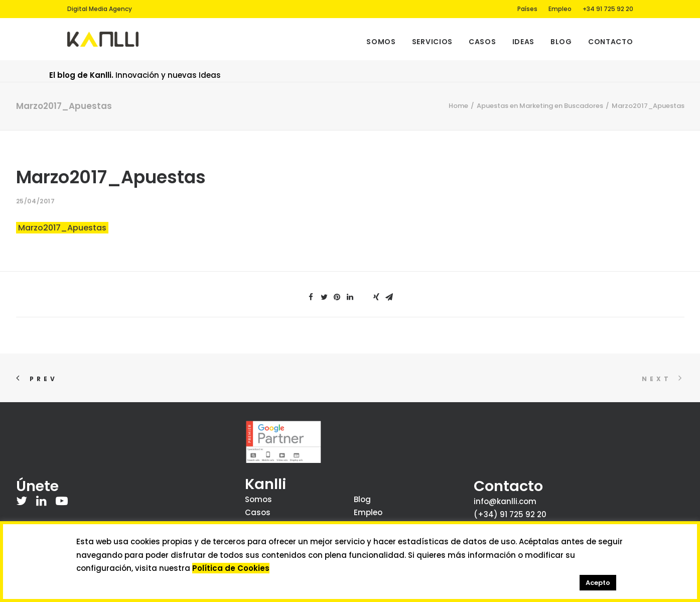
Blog (561, 42)
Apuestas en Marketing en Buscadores (540, 106)
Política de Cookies (231, 568)
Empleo (560, 9)
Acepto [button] (598, 583)
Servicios (432, 42)
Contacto (611, 42)
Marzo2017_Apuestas (62, 228)
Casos (482, 42)
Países (527, 9)
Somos (381, 42)
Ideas (524, 42)
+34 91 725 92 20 (608, 9)
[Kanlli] (103, 39)
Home (458, 106)
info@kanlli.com (505, 501)
